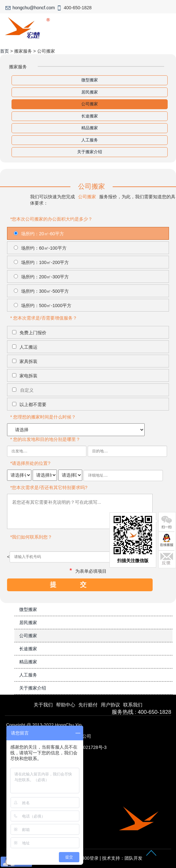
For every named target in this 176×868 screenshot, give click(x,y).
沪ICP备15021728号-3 (84, 747)
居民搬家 (90, 92)
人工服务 (90, 140)
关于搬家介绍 (90, 152)
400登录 (90, 858)
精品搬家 (90, 128)
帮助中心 (66, 705)
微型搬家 (90, 80)
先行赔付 (88, 705)
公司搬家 (90, 104)
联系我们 (133, 705)
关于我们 (43, 705)
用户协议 (110, 705)
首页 (4, 51)
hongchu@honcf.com (34, 8)
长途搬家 (90, 116)
